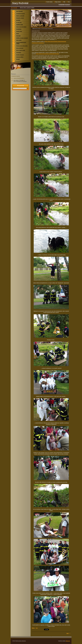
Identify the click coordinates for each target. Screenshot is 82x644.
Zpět (68, 633)
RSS (64, 2)
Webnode (68, 641)
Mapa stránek (58, 2)
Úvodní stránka (49, 2)
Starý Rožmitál (14, 8)
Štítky (33, 628)
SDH (37, 628)
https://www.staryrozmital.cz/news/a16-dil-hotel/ (47, 54)
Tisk (69, 2)
